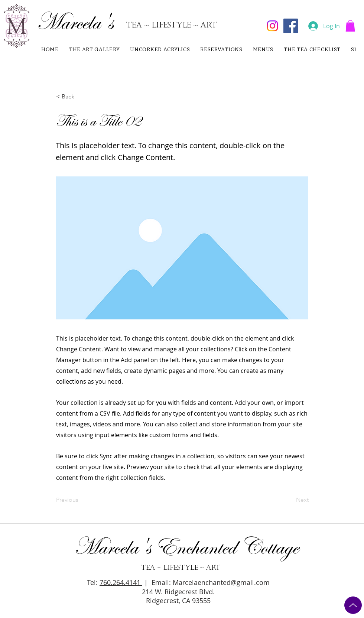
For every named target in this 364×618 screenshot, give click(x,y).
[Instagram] (272, 26)
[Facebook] (291, 26)
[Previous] (81, 500)
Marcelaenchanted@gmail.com (221, 582)
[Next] (290, 500)
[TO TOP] (353, 605)
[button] (350, 26)
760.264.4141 (121, 582)
